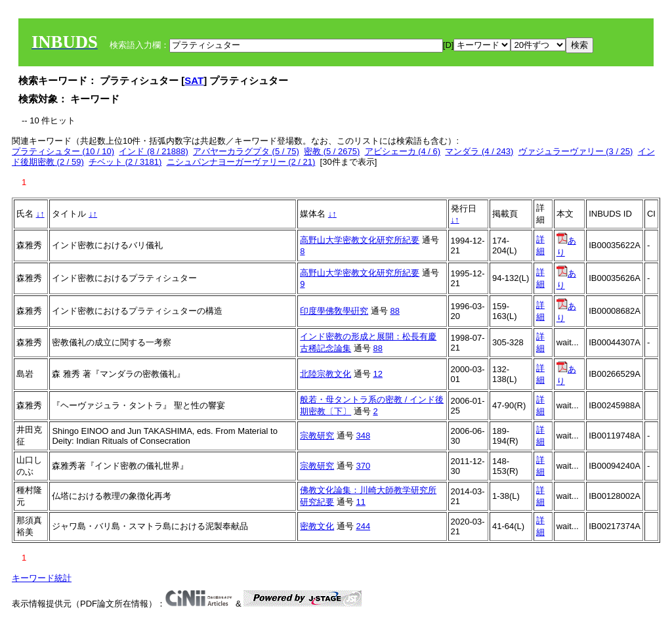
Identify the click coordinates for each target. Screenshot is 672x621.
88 (394, 311)
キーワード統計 (42, 578)
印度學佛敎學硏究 (334, 311)
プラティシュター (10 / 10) (63, 151)
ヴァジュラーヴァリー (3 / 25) (576, 151)
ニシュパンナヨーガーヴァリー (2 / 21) (241, 162)
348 (363, 436)
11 (360, 502)
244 (363, 526)
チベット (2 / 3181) (125, 162)
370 (363, 466)
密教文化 (317, 526)
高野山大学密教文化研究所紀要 (360, 240)
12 (377, 374)
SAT (194, 80)
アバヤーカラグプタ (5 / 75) (246, 151)
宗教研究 (317, 436)
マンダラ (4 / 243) (479, 151)
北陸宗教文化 (325, 374)
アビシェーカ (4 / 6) (403, 151)
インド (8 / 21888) (154, 151)
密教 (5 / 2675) (332, 151)
